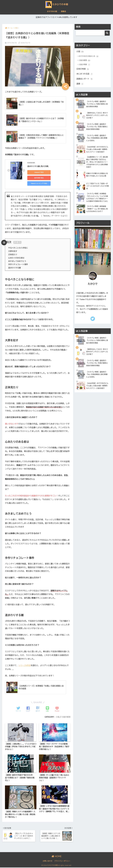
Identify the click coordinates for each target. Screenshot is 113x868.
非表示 (17, 243)
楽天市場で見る (37, 178)
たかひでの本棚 (57, 4)
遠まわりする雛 (15, 268)
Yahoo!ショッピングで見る (37, 184)
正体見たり (13, 255)
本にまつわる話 (85, 74)
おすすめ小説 (52, 11)
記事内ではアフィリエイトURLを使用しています (56, 17)
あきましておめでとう (17, 261)
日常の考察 (83, 69)
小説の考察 (84, 65)
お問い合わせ (48, 862)
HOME (57, 857)
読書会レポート (85, 79)
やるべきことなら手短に (18, 248)
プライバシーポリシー (62, 862)
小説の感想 (66, 717)
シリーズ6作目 (25, 666)
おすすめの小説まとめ (89, 56)
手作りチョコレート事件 (18, 264)
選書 (80, 84)
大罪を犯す (13, 251)
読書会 (63, 11)
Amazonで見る (37, 172)
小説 (58, 717)
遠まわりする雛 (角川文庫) (38, 166)
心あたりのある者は (16, 258)
